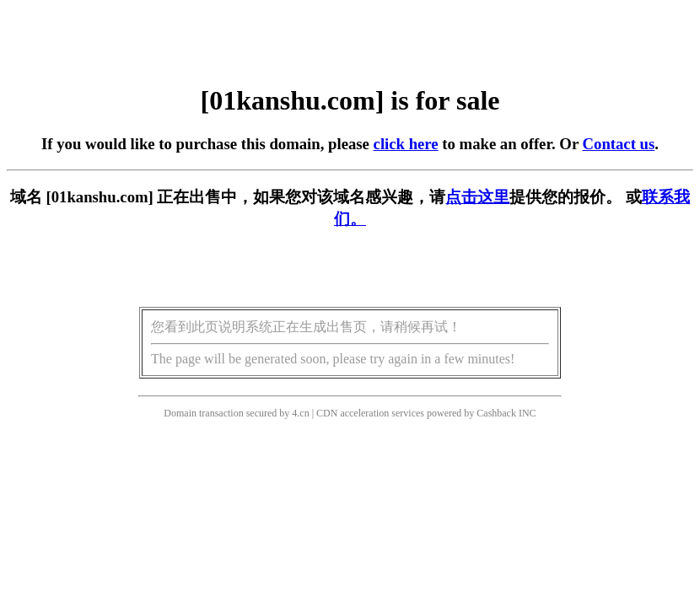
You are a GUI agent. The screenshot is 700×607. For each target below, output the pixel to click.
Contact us (619, 144)
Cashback (496, 413)
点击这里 (477, 197)
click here (406, 144)
